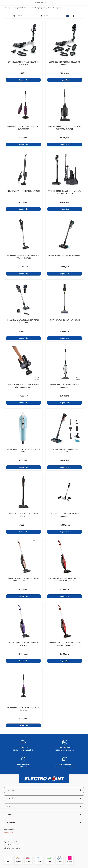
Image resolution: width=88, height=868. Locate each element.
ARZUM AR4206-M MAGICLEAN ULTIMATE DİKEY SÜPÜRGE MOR (23, 386)
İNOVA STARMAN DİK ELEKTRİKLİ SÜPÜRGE (23, 191)
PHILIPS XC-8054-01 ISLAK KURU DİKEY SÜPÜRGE (65, 451)
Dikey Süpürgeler (55, 8)
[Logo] (44, 777)
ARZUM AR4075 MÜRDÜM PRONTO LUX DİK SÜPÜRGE (23, 709)
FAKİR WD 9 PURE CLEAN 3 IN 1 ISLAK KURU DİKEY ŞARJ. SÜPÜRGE (65, 192)
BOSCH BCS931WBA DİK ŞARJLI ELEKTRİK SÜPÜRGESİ (23, 321)
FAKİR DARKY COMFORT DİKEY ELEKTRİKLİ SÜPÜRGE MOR (23, 128)
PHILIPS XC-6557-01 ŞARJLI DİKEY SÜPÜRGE (65, 256)
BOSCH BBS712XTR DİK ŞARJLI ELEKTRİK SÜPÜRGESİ (65, 63)
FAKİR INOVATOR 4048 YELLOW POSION (65, 320)
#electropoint (8, 832)
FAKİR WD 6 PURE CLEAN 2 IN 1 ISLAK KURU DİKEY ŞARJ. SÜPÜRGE (65, 128)
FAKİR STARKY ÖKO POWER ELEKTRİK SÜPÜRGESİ (65, 386)
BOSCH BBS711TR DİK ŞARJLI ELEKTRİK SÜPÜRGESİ (23, 63)
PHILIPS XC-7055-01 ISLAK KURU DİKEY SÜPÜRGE (23, 515)
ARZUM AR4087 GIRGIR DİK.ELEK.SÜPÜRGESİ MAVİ (23, 451)
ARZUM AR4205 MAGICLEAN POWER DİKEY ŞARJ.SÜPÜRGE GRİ (23, 257)
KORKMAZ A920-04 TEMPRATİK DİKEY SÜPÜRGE (23, 644)
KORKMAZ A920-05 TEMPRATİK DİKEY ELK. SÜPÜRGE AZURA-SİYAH (65, 580)
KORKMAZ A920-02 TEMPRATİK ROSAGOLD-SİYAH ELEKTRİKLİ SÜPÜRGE (23, 580)
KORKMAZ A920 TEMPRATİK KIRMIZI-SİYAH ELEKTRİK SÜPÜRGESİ (65, 644)
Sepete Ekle (23, 80)
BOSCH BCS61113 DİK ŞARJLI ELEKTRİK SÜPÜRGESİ (65, 515)
